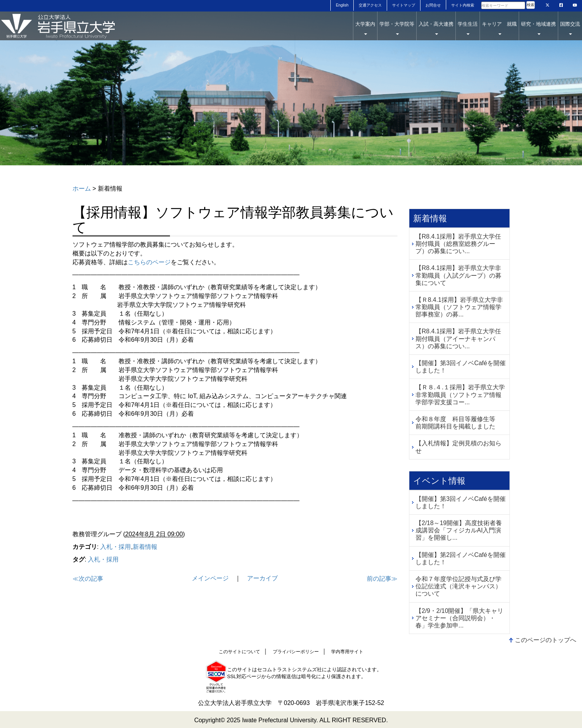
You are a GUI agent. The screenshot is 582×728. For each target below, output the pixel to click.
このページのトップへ (546, 640)
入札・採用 (115, 547)
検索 (531, 5)
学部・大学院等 (397, 28)
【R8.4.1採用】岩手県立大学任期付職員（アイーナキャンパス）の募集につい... (458, 338)
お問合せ (433, 5)
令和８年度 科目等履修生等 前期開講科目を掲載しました (458, 423)
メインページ (210, 578)
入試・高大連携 (436, 28)
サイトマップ (404, 5)
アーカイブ (262, 578)
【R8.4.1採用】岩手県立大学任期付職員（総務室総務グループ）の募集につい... (458, 244)
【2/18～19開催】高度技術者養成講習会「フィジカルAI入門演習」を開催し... (459, 530)
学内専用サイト (347, 652)
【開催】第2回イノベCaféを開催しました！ (461, 558)
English (342, 5)
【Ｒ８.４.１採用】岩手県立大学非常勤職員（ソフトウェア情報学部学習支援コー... (460, 394)
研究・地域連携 (538, 28)
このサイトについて (239, 652)
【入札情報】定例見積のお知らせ (458, 447)
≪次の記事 (88, 579)
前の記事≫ (382, 579)
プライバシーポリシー (296, 652)
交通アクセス (370, 5)
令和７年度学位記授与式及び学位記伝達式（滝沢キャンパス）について (458, 586)
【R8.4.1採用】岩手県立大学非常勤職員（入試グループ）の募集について (458, 275)
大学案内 (365, 28)
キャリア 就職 (499, 28)
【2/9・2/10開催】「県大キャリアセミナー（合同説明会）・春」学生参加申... (459, 618)
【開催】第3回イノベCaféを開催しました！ (461, 367)
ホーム (82, 189)
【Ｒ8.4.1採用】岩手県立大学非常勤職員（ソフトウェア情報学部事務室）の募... (459, 307)
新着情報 (145, 547)
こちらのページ (149, 262)
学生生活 (468, 28)
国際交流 (570, 28)
